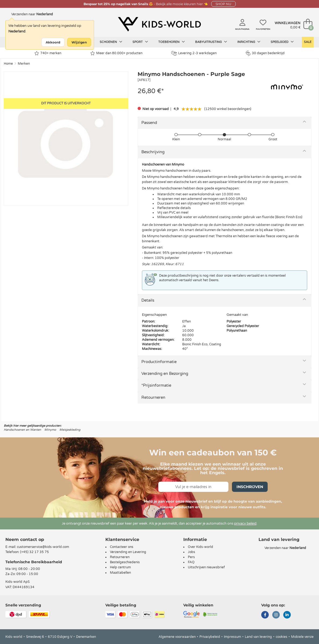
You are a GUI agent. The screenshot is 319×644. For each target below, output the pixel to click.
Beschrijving (153, 152)
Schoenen (111, 42)
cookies (282, 637)
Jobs (191, 552)
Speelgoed (282, 42)
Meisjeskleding (70, 430)
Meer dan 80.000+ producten (116, 53)
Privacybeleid (210, 637)
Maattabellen (120, 573)
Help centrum (120, 567)
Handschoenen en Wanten (22, 430)
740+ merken (48, 53)
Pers (191, 557)
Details (148, 300)
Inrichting (249, 42)
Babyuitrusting (211, 42)
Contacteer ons (122, 547)
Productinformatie (159, 362)
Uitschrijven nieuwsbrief (206, 567)
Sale (308, 42)
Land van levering (258, 637)
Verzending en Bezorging (165, 374)
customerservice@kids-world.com (43, 547)
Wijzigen (79, 42)
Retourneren (153, 397)
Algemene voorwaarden (177, 637)
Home (8, 64)
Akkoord (53, 42)
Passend (149, 123)
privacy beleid (245, 524)
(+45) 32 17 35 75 (35, 552)
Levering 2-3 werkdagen (194, 53)
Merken (24, 64)
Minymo (50, 430)
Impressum (232, 637)
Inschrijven (250, 487)
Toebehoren (172, 42)
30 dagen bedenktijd (265, 53)
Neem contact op (25, 539)
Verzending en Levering (128, 552)
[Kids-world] (159, 24)
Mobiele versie (302, 637)
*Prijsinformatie (156, 385)
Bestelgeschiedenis (125, 562)
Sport (140, 42)
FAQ (191, 562)
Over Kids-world (200, 547)
